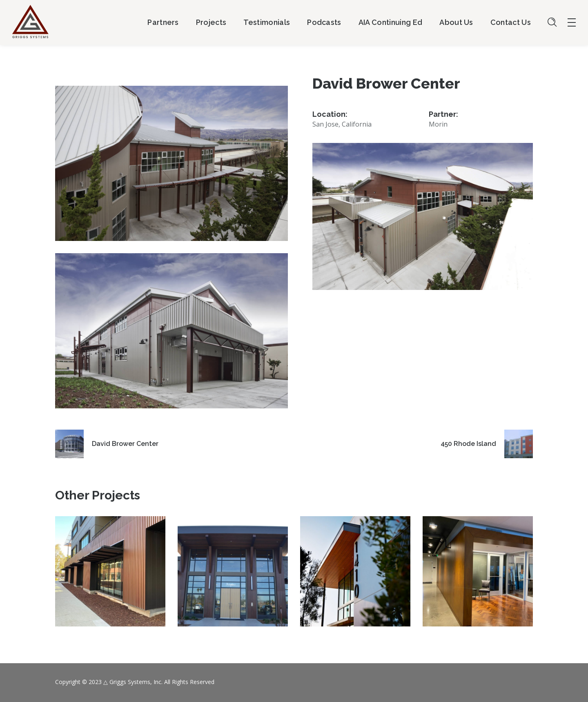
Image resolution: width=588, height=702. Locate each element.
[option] (110, 577)
